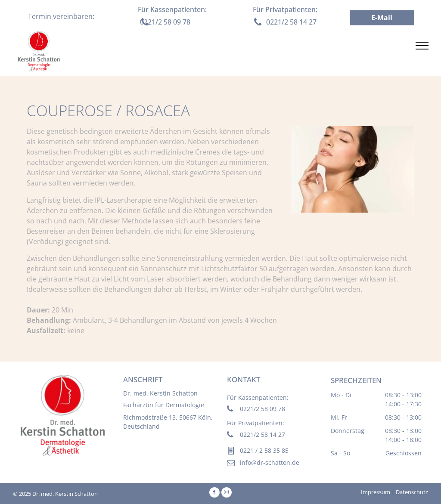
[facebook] (214, 493)
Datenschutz (412, 492)
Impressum (376, 492)
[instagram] (227, 493)
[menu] (422, 46)
